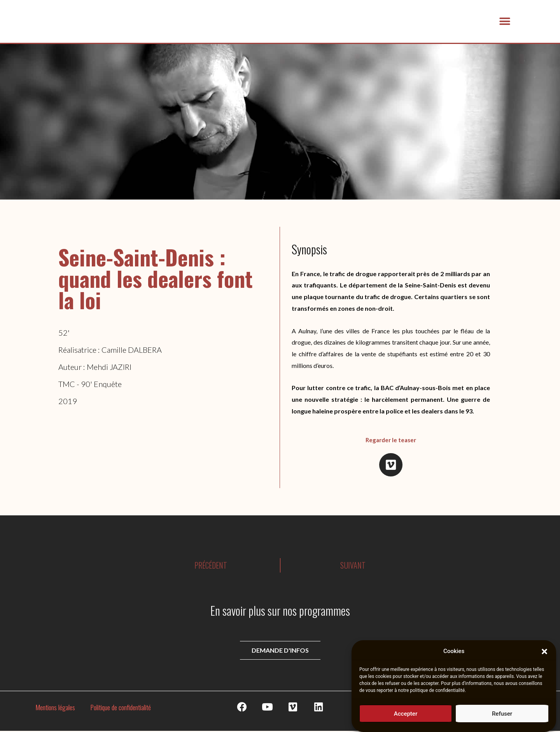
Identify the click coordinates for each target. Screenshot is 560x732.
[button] (544, 653)
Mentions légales (55, 708)
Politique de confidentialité (121, 708)
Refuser (502, 715)
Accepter (406, 715)
